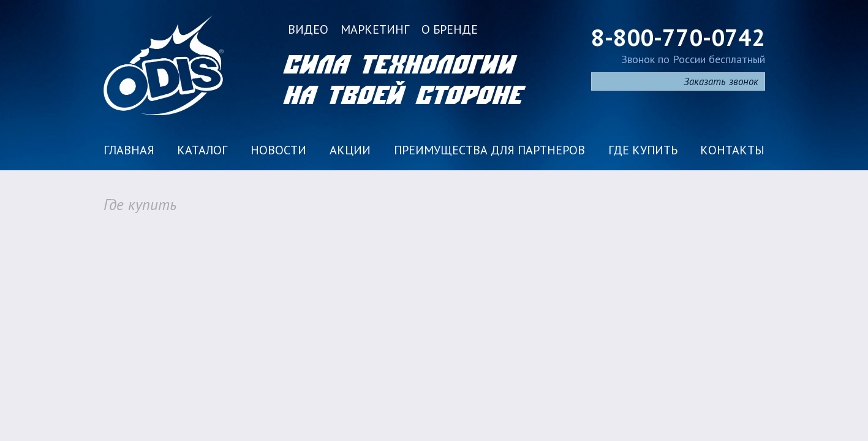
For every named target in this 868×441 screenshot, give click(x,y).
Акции (350, 150)
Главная (129, 150)
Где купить (643, 150)
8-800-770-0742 (678, 37)
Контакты (732, 150)
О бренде (450, 29)
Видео (308, 29)
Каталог (202, 150)
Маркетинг (375, 29)
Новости (278, 150)
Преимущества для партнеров (489, 150)
